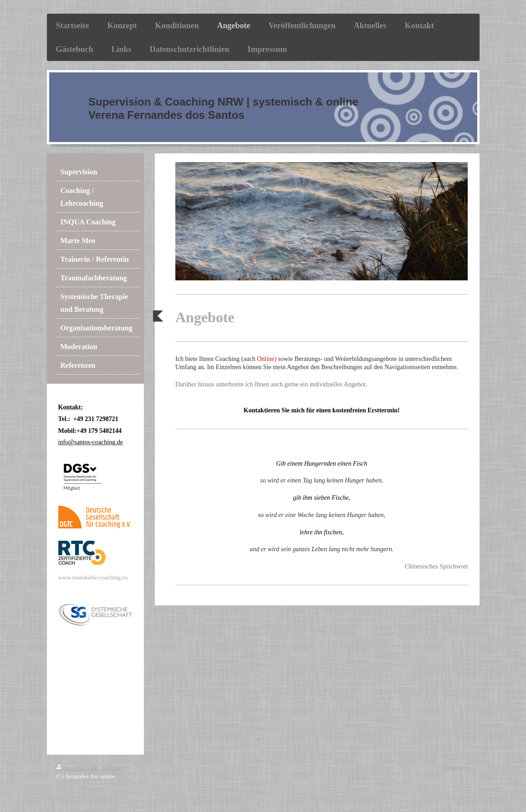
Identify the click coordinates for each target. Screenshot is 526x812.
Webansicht (456, 768)
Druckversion (78, 768)
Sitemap (112, 768)
